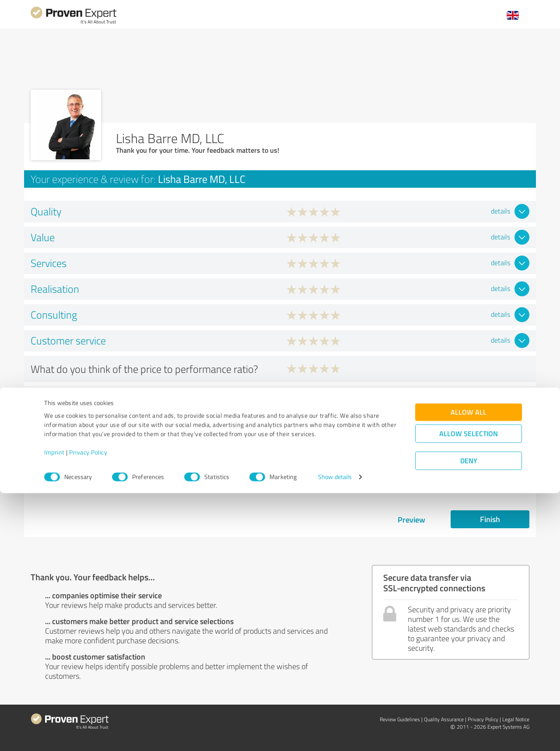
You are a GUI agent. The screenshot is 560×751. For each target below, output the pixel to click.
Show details (335, 735)
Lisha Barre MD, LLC (489, 454)
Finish (490, 519)
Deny (469, 718)
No (348, 399)
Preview (411, 519)
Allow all (469, 670)
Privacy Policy (88, 710)
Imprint (54, 710)
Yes (310, 399)
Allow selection (469, 691)
